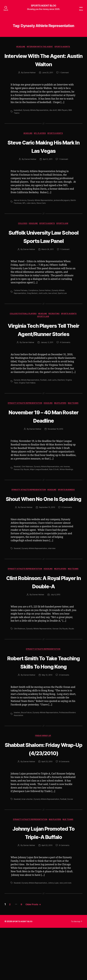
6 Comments (68, 534)
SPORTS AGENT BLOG (43, 6)
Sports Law (64, 224)
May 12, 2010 (47, 710)
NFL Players (40, 134)
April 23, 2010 (47, 805)
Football (45, 398)
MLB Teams (75, 421)
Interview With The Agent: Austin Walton (44, 60)
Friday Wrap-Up (43, 771)
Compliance (34, 300)
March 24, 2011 (48, 259)
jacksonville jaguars (63, 201)
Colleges (22, 224)
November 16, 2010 (56, 447)
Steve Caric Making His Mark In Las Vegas (43, 147)
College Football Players (22, 323)
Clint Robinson (28, 485)
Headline (20, 47)
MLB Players (61, 421)
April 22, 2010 (47, 898)
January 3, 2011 (47, 360)
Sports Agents (64, 47)
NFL (30, 204)
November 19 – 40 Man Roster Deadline (44, 434)
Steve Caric (47, 204)
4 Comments (65, 360)
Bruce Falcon (27, 748)
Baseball (17, 485)
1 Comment (65, 73)
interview (53, 575)
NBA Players (65, 111)
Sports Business (68, 508)
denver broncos (20, 201)
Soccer (72, 843)
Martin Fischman (21, 204)
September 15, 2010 (47, 534)
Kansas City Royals (22, 487)
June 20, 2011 (48, 73)
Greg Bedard (33, 302)
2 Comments (64, 710)
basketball (18, 111)
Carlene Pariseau (21, 300)
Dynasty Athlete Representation (37, 111)
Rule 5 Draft (55, 487)
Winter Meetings (68, 487)
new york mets (67, 935)
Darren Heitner (29, 73)
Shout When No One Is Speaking (43, 521)
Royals (73, 655)
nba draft (55, 111)
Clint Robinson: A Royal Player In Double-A (43, 608)
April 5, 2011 (48, 160)
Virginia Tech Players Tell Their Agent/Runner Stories (44, 343)
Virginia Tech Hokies (27, 401)
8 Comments (65, 805)
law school (54, 302)
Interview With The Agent (40, 47)
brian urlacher (27, 843)
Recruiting (55, 323)
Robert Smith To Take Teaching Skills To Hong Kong (44, 693)
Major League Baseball (40, 487)
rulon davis (37, 204)
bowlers (17, 748)
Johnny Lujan (55, 935)
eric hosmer (67, 485)
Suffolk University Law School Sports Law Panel (43, 241)
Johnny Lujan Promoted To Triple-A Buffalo (44, 880)
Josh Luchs (44, 302)
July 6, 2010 (56, 622)
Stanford (63, 398)
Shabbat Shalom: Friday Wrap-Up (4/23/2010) (43, 788)
